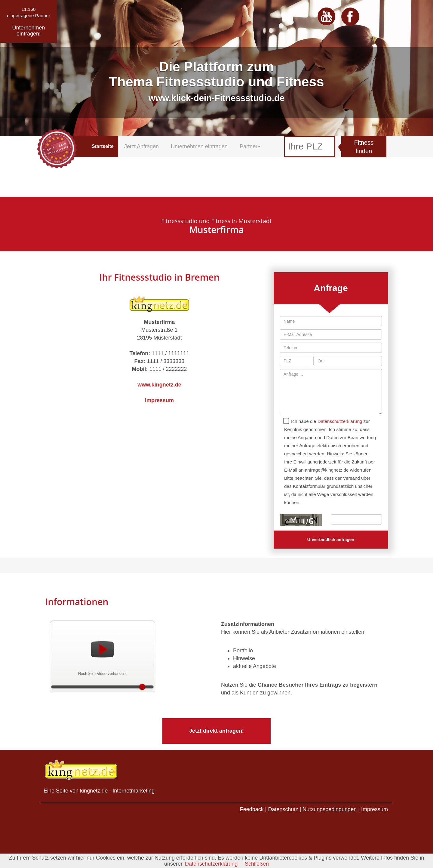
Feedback (252, 809)
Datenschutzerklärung (340, 421)
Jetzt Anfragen (141, 146)
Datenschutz (283, 809)
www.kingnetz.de (159, 385)
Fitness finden (364, 147)
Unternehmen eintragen (199, 146)
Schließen (257, 864)
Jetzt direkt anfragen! (216, 731)
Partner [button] (250, 146)
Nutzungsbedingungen (330, 809)
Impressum (159, 400)
